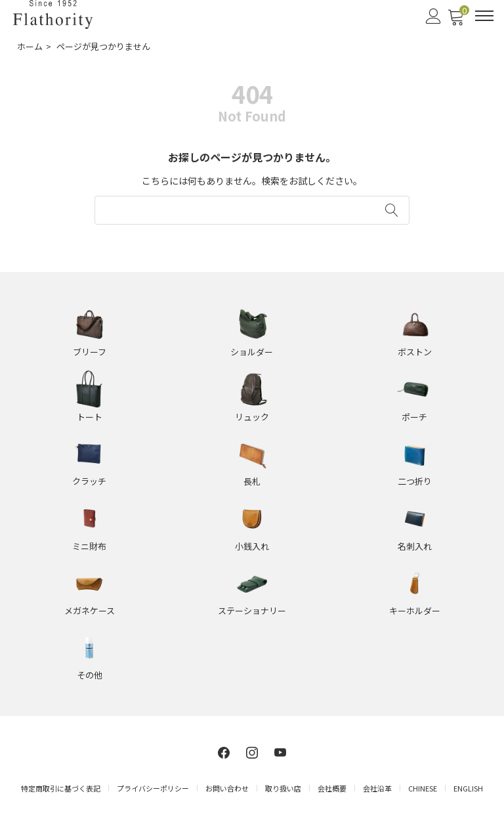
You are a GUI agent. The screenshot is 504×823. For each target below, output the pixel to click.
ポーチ (414, 417)
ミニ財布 (89, 546)
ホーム (30, 46)
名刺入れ (415, 546)
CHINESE (423, 788)
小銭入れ (252, 546)
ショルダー (252, 352)
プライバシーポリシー (153, 788)
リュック (252, 417)
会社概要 (332, 788)
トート (90, 417)
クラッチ (89, 481)
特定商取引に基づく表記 (61, 788)
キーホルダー (415, 611)
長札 (252, 481)
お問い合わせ (227, 788)
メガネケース (90, 611)
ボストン (415, 352)
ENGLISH (468, 788)
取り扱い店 (283, 788)
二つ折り (415, 481)
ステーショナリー (252, 611)
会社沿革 (377, 788)
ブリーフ (90, 352)
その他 (90, 675)
